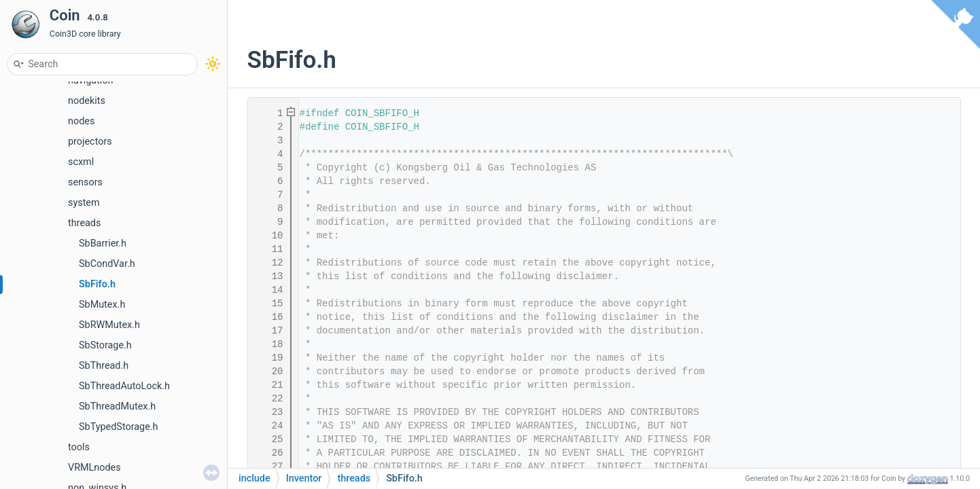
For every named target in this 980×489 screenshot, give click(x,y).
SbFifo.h (97, 284)
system (84, 203)
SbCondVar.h (107, 264)
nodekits (87, 101)
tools (79, 447)
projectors (90, 142)
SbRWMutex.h (109, 325)
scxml (81, 162)
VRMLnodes (94, 468)
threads (84, 223)
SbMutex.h (102, 305)
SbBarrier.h (103, 243)
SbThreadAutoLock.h (124, 386)
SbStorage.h (105, 345)
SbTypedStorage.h (119, 427)
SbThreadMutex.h (117, 406)
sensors (85, 182)
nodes (81, 121)
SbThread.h (104, 366)
